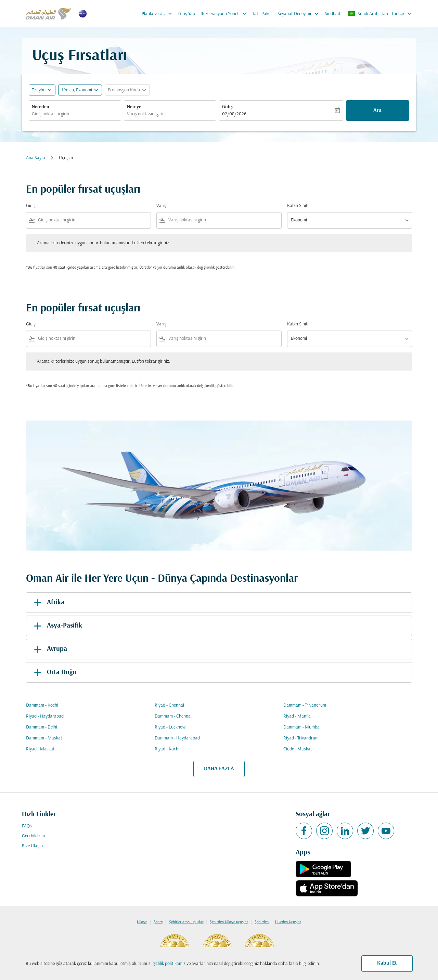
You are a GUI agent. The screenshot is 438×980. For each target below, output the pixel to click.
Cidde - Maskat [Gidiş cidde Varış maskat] (298, 749)
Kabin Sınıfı (298, 206)
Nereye (134, 107)
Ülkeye (142, 922)
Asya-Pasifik (57, 626)
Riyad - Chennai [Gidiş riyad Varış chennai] (169, 705)
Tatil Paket (262, 14)
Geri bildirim (33, 836)
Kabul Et (387, 963)
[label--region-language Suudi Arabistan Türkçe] (380, 14)
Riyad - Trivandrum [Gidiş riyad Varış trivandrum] (301, 738)
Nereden (41, 107)
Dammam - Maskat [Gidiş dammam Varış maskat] (44, 738)
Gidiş (227, 107)
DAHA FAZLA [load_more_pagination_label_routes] (219, 769)
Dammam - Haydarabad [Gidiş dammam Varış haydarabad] (177, 738)
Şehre (158, 922)
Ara (377, 111)
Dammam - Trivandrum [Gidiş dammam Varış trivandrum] (305, 705)
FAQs (27, 826)
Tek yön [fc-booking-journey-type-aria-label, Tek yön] (39, 90)
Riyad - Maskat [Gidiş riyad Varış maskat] (40, 749)
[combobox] (75, 114)
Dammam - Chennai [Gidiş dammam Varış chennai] (173, 716)
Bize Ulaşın (32, 846)
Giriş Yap (187, 14)
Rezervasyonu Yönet (225, 14)
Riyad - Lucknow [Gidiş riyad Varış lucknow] (170, 727)
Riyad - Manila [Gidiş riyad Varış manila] (297, 716)
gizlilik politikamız (169, 964)
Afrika (48, 603)
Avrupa (49, 649)
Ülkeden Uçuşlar (288, 922)
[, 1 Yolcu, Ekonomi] (77, 90)
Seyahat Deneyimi (300, 14)
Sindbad (332, 14)
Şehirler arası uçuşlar (186, 922)
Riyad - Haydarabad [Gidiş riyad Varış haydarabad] (45, 716)
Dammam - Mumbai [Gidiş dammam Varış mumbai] (302, 727)
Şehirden (262, 922)
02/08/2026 (234, 114)
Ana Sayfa (36, 158)
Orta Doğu (54, 672)
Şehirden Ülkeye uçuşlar (229, 922)
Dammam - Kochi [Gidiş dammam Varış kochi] (42, 705)
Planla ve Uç (159, 14)
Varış (161, 206)
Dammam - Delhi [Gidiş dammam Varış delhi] (42, 727)
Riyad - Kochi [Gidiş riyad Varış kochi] (167, 749)
